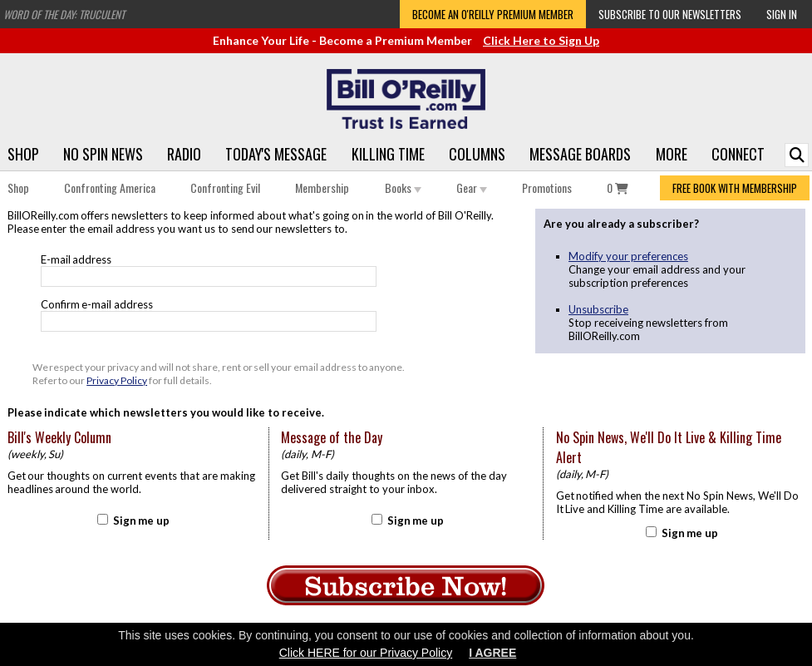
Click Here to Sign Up (541, 40)
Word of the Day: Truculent (64, 14)
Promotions (547, 187)
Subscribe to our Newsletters (670, 14)
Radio (184, 154)
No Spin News (103, 154)
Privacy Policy (117, 380)
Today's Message (276, 154)
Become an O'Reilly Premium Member (493, 14)
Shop (23, 154)
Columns (477, 154)
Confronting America (110, 187)
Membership (322, 187)
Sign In (782, 14)
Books (403, 187)
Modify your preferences (628, 256)
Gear (472, 187)
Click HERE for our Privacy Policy (366, 653)
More (672, 154)
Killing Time (388, 154)
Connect (738, 154)
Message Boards (580, 154)
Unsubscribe (598, 309)
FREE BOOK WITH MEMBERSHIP (735, 188)
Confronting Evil (225, 187)
